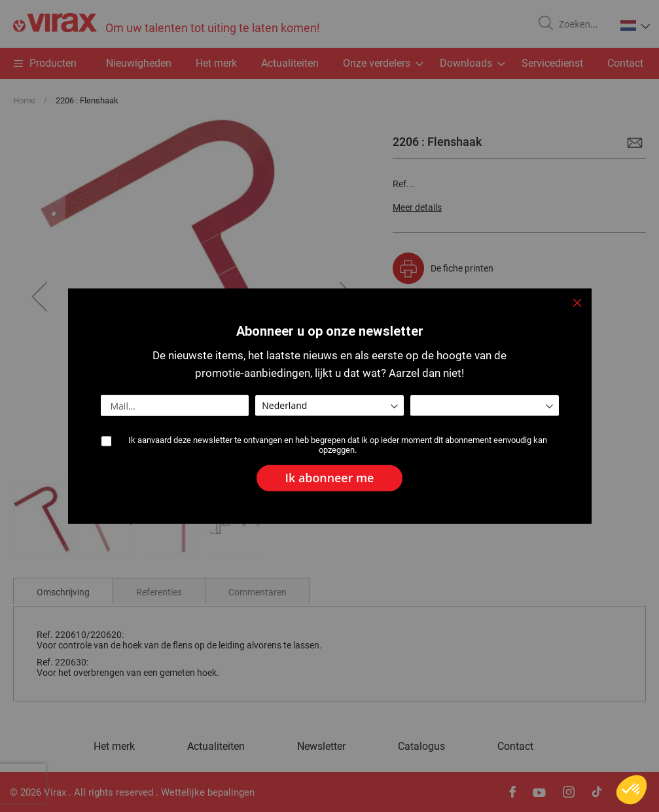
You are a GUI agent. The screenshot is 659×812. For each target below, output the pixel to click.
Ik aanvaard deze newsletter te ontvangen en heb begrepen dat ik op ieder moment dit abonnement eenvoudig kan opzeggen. (338, 445)
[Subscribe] (330, 478)
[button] (632, 790)
